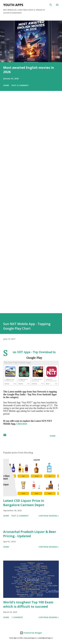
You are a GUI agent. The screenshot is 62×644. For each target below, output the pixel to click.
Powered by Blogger (31, 633)
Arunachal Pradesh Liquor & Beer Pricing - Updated (30, 534)
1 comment (17, 617)
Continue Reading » (49, 516)
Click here (22, 424)
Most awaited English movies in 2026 (29, 70)
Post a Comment (20, 85)
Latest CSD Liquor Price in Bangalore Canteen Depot (24, 503)
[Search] (51, 5)
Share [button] (6, 85)
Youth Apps (13, 5)
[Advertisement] (31, 206)
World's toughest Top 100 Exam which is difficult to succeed (28, 604)
